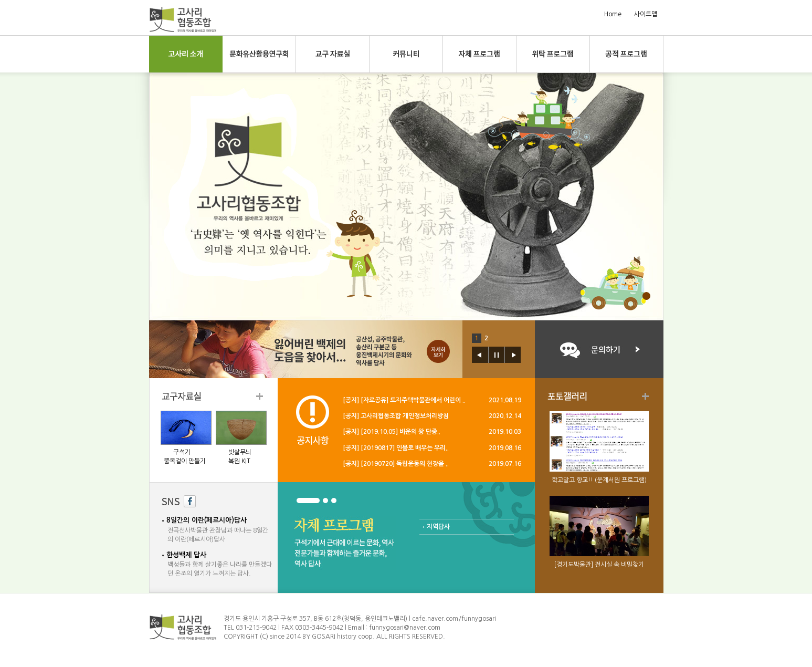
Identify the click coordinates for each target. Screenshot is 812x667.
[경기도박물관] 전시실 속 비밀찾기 (599, 565)
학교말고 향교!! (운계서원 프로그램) (599, 480)
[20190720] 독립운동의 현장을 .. (405, 464)
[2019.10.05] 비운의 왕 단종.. (400, 432)
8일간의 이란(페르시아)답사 (207, 520)
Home (613, 14)
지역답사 (438, 527)
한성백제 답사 (186, 555)
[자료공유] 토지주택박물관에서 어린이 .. (413, 400)
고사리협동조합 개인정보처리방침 (405, 416)
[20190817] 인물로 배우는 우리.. (405, 448)
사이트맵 (646, 14)
